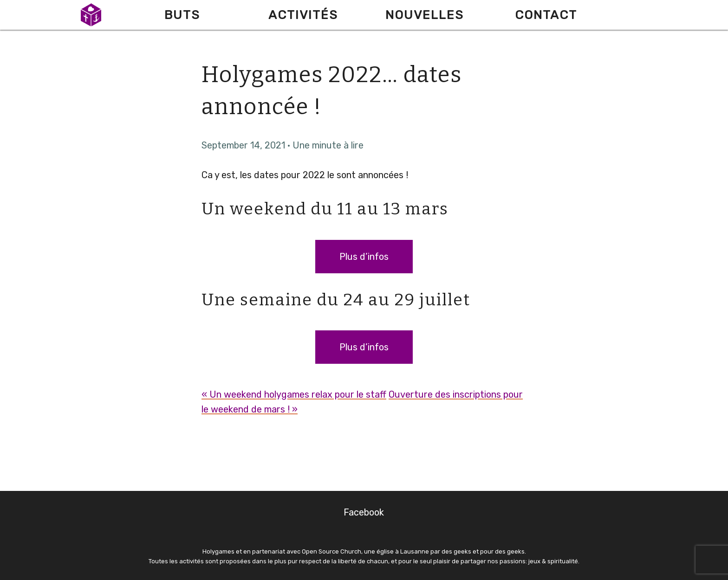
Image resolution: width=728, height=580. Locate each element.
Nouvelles (425, 15)
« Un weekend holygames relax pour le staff (294, 394)
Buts (182, 15)
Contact (546, 15)
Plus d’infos (364, 257)
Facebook (364, 512)
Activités (303, 15)
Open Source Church (331, 551)
